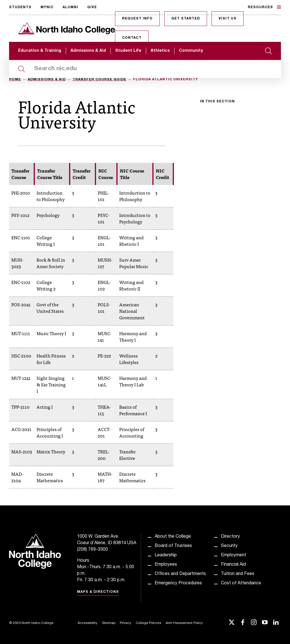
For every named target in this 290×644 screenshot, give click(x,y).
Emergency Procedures (178, 583)
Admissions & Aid (88, 51)
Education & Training (40, 51)
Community (191, 51)
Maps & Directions (98, 592)
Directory (230, 537)
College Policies (148, 623)
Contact (132, 38)
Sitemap (109, 623)
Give (92, 7)
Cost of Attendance (241, 583)
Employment (234, 555)
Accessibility (88, 623)
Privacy (125, 623)
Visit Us (228, 19)
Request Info (137, 19)
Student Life (128, 51)
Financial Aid (233, 565)
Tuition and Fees (238, 574)
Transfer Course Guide (99, 79)
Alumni (70, 7)
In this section (217, 102)
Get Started (186, 19)
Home (15, 79)
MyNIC (47, 7)
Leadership (166, 555)
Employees (166, 565)
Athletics (160, 51)
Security (229, 546)
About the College (173, 537)
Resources (264, 7)
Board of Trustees (173, 546)
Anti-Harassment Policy (184, 623)
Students (20, 7)
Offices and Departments (180, 574)
